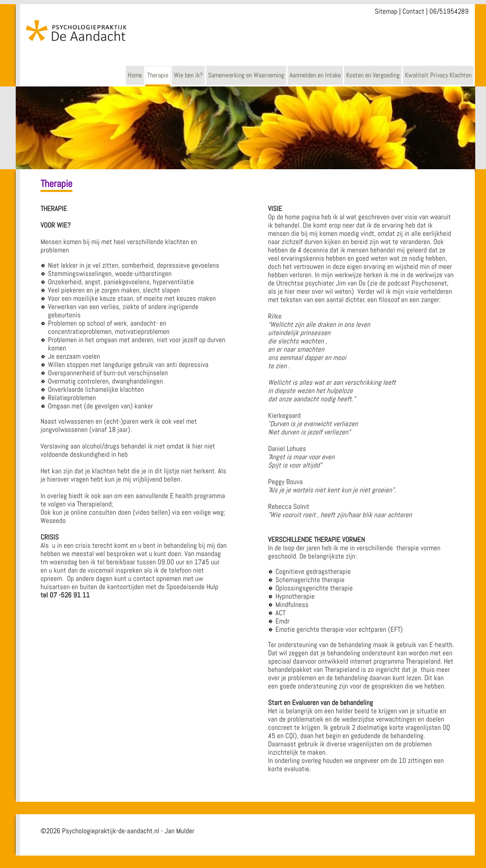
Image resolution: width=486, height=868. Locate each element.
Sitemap (386, 11)
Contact (413, 11)
